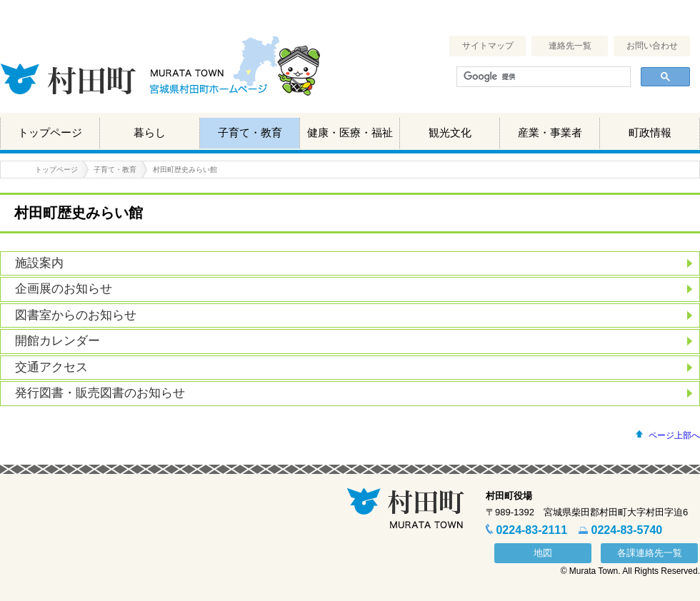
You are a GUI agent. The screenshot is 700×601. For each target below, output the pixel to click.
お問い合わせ (652, 46)
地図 (543, 553)
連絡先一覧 (570, 46)
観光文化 (450, 132)
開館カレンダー (57, 341)
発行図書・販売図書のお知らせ (100, 393)
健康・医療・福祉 (350, 132)
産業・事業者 (550, 132)
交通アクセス (51, 367)
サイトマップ (488, 46)
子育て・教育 (250, 132)
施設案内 (39, 263)
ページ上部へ (674, 435)
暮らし (150, 132)
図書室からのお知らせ (76, 315)
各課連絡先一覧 (650, 553)
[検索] (542, 77)
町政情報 (650, 132)
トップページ (50, 132)
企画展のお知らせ (64, 289)
